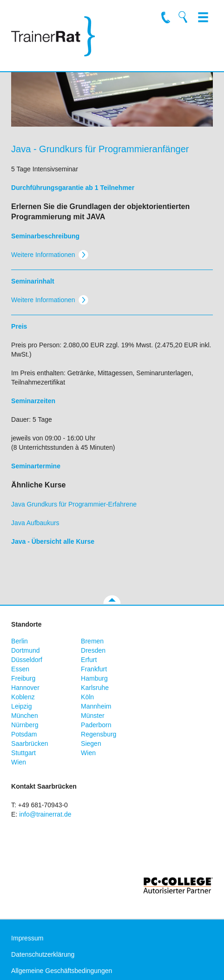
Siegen (91, 743)
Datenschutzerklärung (43, 954)
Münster (93, 716)
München (25, 716)
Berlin (20, 641)
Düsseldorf (27, 660)
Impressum (27, 938)
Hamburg (94, 678)
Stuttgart (23, 753)
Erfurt (89, 660)
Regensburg (99, 734)
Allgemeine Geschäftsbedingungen (62, 971)
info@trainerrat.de (45, 814)
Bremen (92, 641)
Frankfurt (94, 669)
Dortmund (25, 650)
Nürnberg (25, 725)
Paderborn (96, 725)
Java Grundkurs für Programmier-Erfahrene (74, 504)
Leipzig (21, 706)
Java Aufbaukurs (35, 523)
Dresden (93, 650)
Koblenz (23, 697)
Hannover (25, 688)
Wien (88, 753)
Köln (87, 697)
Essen (20, 669)
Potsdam (24, 734)
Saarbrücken (30, 743)
